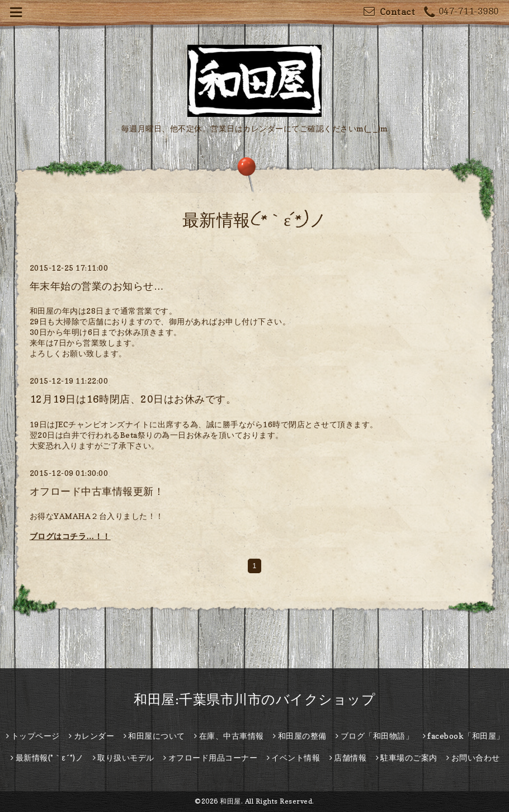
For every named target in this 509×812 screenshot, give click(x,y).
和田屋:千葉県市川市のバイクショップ (254, 699)
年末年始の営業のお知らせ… (97, 286)
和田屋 (230, 801)
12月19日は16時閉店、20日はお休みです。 (133, 399)
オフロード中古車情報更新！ (97, 491)
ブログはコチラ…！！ (70, 536)
